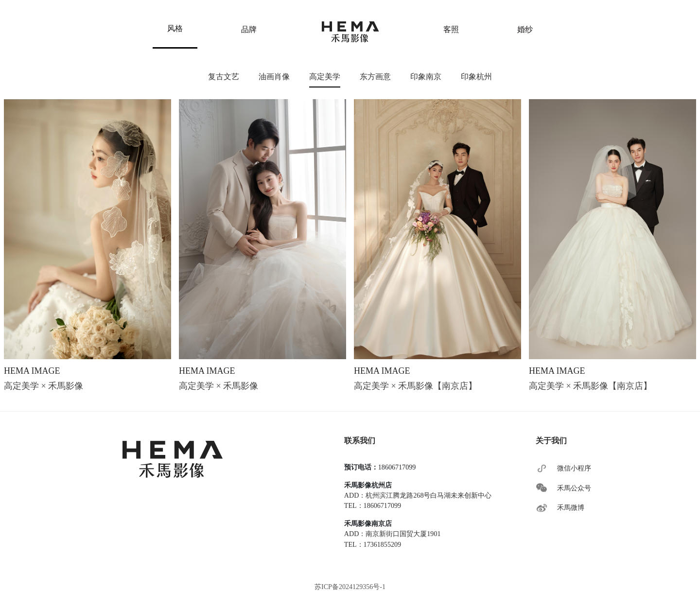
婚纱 (525, 29)
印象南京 (426, 77)
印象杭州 (476, 77)
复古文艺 (224, 77)
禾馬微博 (571, 507)
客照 (451, 29)
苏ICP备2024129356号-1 (350, 587)
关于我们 (551, 441)
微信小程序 (574, 468)
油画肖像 (274, 77)
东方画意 (375, 77)
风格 (175, 28)
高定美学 (325, 77)
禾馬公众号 (574, 488)
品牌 (249, 29)
